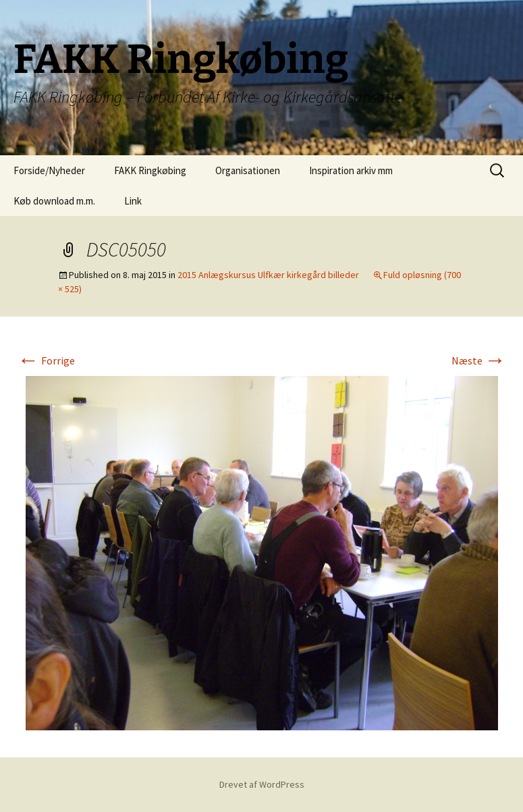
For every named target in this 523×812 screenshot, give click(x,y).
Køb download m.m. (54, 201)
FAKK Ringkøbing (150, 170)
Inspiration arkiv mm (351, 170)
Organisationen (248, 170)
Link (133, 201)
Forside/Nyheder (49, 170)
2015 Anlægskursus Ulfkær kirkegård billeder (268, 275)
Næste (479, 360)
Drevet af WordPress (262, 784)
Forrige (46, 360)
